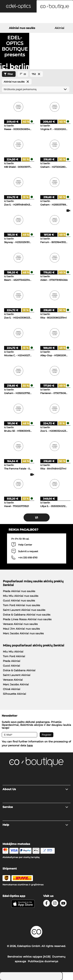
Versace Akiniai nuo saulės (20, 624)
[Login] (36, 18)
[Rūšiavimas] (36, 89)
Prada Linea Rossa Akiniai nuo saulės (27, 619)
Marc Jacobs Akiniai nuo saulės (23, 633)
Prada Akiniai (12, 661)
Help (36, 825)
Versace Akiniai (13, 680)
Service (36, 807)
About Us (36, 789)
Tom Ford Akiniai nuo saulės (22, 605)
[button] (18, 6)
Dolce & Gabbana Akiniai (19, 670)
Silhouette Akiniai (15, 694)
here (30, 745)
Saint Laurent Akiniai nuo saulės (24, 610)
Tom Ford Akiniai (14, 656)
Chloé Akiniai (12, 689)
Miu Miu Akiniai (13, 652)
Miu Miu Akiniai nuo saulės (21, 596)
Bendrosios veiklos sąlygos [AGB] (29, 957)
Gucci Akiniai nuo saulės (19, 600)
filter (8, 74)
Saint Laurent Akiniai (17, 675)
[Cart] (61, 18)
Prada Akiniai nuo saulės (19, 591)
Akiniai (59, 28)
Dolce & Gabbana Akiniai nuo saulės (27, 615)
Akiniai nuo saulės (22, 28)
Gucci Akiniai (11, 666)
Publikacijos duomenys (43, 961)
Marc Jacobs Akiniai (16, 684)
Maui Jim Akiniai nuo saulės (21, 629)
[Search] (12, 18)
